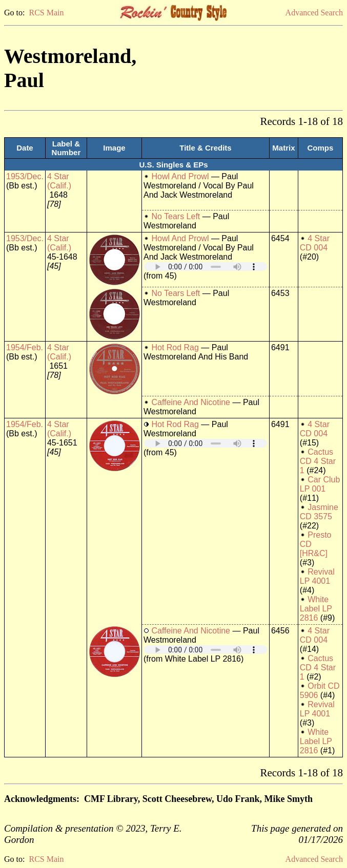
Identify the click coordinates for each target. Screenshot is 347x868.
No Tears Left (176, 216)
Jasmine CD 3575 (319, 512)
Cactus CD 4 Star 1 (318, 461)
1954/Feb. (25, 347)
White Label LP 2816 (316, 609)
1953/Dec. (25, 176)
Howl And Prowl (180, 176)
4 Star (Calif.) (59, 181)
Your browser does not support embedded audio (206, 267)
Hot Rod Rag (175, 347)
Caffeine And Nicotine (191, 402)
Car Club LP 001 (320, 484)
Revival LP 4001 (317, 576)
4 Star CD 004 (315, 243)
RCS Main (46, 13)
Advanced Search (314, 13)
